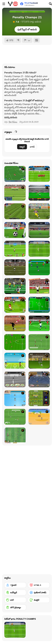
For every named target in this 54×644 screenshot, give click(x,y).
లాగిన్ (32, 147)
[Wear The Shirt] (39, 286)
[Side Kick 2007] (15, 342)
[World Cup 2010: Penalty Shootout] (39, 174)
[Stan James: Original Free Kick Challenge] (15, 379)
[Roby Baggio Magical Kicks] (15, 174)
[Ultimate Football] (15, 286)
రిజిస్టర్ (22, 147)
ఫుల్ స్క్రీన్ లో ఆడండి (27, 29)
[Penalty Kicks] (15, 230)
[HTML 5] (39, 585)
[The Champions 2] (15, 417)
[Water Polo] (15, 398)
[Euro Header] (15, 361)
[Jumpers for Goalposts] (15, 323)
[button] (11, 117)
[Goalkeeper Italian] (39, 193)
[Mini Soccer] (39, 267)
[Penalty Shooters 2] (39, 211)
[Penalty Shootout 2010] (15, 193)
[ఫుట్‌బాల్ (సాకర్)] (39, 593)
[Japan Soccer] (15, 435)
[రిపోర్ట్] (27, 40)
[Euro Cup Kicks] (15, 211)
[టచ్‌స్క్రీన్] (15, 593)
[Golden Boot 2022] (15, 267)
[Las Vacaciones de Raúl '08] (39, 417)
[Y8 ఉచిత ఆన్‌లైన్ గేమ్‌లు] (13, 4)
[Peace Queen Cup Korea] (15, 305)
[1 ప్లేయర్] (15, 585)
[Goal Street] (39, 379)
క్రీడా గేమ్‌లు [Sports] (13, 122)
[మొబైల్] (39, 600)
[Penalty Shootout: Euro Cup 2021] (39, 249)
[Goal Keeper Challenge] (39, 230)
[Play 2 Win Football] (39, 361)
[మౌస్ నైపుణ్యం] (15, 607)
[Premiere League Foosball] (39, 398)
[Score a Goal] (39, 323)
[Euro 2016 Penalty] (15, 249)
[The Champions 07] (39, 342)
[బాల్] (15, 600)
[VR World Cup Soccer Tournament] (39, 305)
